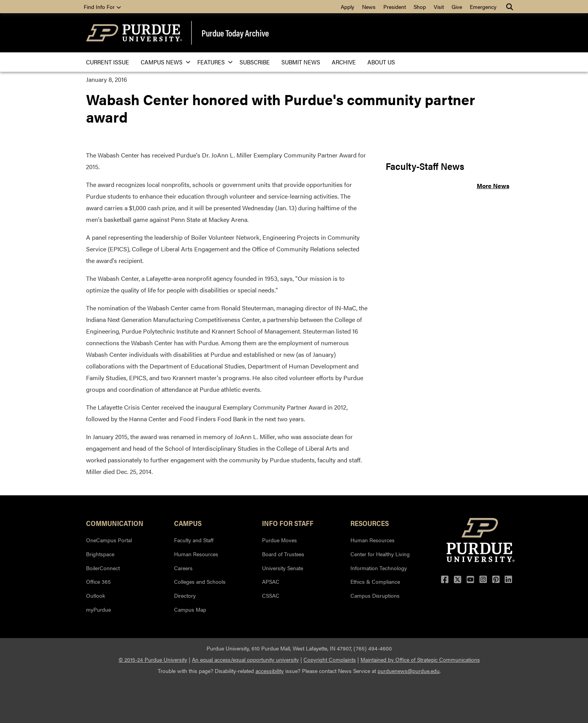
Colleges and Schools (200, 581)
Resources (370, 523)
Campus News (163, 62)
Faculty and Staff (194, 540)
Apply (347, 7)
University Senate (283, 568)
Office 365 (98, 581)
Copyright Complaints (330, 659)
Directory (185, 595)
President (395, 7)
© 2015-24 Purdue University (153, 659)
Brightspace (100, 554)
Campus (188, 523)
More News (493, 186)
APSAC (271, 581)
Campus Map (190, 609)
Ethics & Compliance (375, 581)
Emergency (483, 7)
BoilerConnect (103, 568)
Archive (344, 62)
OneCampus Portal (109, 540)
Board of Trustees (283, 554)
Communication (115, 523)
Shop (420, 7)
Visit (439, 7)
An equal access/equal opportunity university (245, 659)
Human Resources (196, 554)
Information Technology (379, 568)
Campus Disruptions (375, 595)
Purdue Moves (279, 540)
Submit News (301, 62)
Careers (183, 568)
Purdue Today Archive (235, 33)
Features (213, 62)
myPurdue (98, 609)
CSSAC (271, 595)
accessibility (270, 671)
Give (457, 7)
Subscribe (255, 62)
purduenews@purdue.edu (409, 671)
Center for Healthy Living (380, 554)
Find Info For (102, 7)
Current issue (108, 62)
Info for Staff (288, 523)
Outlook (96, 595)
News (369, 7)
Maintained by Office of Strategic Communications (420, 659)
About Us (381, 62)
